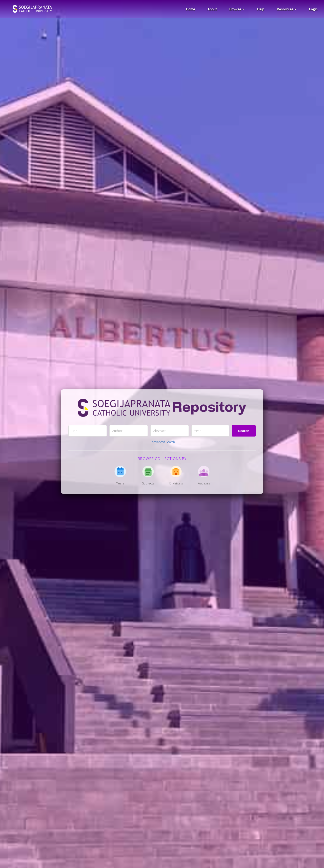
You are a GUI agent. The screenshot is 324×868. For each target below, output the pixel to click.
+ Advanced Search (162, 442)
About (212, 9)
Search (244, 431)
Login (313, 9)
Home (190, 9)
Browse (237, 9)
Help (261, 9)
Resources (287, 9)
